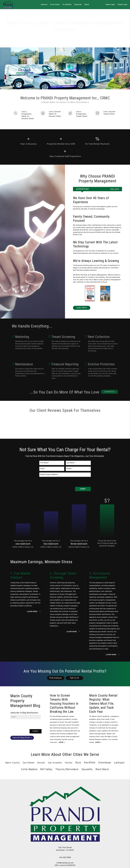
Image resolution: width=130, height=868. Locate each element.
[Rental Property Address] (65, 475)
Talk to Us (74, 678)
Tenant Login (122, 5)
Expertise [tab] (82, 189)
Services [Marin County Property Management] (44, 5)
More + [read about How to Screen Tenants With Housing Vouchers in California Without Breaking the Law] (62, 742)
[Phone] (78, 469)
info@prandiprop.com (65, 863)
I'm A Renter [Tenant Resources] (67, 5)
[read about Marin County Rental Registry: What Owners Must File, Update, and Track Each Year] (104, 704)
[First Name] (52, 463)
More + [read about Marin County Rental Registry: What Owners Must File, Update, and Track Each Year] (98, 742)
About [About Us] (87, 5)
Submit (83, 489)
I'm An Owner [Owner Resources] (55, 5)
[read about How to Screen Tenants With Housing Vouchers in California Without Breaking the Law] (65, 704)
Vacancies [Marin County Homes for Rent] (78, 5)
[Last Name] (78, 463)
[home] (8, 5)
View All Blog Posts (21, 738)
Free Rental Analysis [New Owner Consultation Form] (87, 37)
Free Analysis (56, 678)
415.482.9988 (65, 858)
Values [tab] (115, 189)
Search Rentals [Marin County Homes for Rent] (66, 37)
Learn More (32, 612)
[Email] (52, 469)
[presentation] (76, 481)
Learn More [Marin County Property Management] (82, 308)
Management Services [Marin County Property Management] (43, 37)
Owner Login (110, 5)
